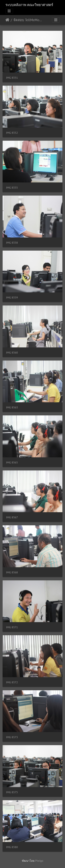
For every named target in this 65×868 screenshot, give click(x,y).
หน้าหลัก (7, 20)
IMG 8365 (12, 462)
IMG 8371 (12, 627)
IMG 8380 (12, 847)
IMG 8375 (12, 792)
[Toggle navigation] (9, 11)
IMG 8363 (12, 407)
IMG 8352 (12, 133)
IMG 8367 (12, 517)
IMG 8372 (12, 682)
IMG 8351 (12, 78)
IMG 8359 (12, 298)
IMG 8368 (12, 572)
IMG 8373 (12, 737)
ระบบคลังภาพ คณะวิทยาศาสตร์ (29, 5)
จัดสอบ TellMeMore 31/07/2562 (28, 20)
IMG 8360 (12, 353)
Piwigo (39, 861)
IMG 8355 (12, 188)
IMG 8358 (12, 243)
